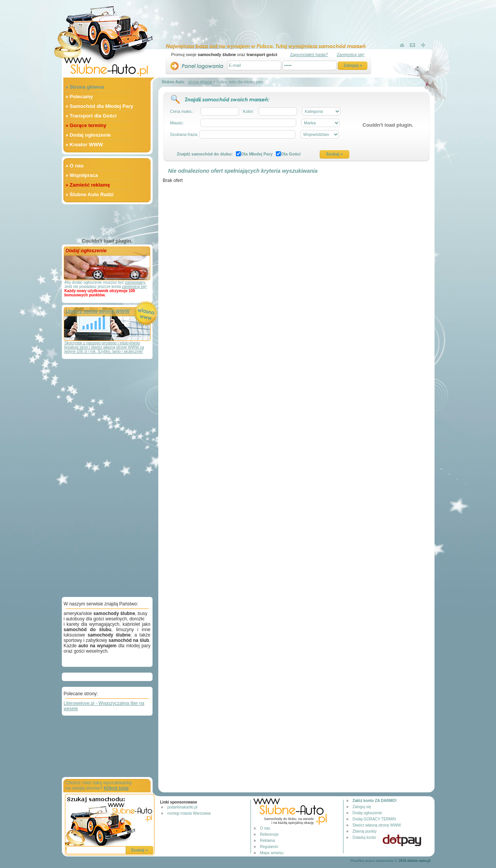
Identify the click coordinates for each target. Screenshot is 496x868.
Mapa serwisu (272, 853)
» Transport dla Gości (91, 116)
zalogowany (135, 282)
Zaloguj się (362, 807)
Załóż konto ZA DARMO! (374, 801)
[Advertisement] (290, 20)
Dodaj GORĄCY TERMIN (374, 819)
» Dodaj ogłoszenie (88, 135)
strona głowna (200, 82)
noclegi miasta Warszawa (189, 813)
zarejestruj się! (134, 287)
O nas (265, 828)
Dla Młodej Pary (257, 154)
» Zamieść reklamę (88, 185)
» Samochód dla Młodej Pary (100, 106)
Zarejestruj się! (350, 55)
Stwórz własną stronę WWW (377, 825)
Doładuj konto (364, 837)
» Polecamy (80, 97)
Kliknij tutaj (116, 788)
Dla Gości (291, 154)
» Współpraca (82, 175)
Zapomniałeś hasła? (309, 55)
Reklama (267, 841)
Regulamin (269, 847)
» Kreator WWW (85, 145)
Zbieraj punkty (364, 831)
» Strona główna (85, 87)
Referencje (269, 834)
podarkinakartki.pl (182, 807)
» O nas (75, 166)
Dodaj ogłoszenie (367, 813)
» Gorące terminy (86, 125)
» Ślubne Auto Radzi (90, 194)
